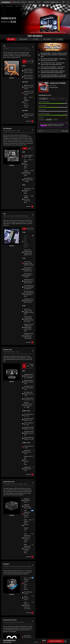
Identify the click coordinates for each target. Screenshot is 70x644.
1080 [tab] (44, 99)
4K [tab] (62, 99)
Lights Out (17, 6)
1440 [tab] (53, 99)
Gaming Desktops (9, 6)
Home (2, 6)
